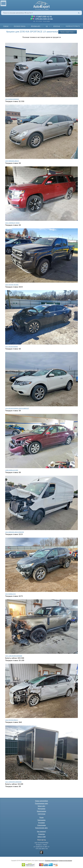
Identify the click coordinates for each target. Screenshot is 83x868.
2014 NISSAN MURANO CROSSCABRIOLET (17, 408)
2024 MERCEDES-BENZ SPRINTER (14, 532)
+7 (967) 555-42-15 (44, 17)
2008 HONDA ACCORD (12, 470)
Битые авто (41, 806)
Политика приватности (51, 860)
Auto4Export (42, 5)
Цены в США (42, 837)
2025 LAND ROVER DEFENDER (14, 656)
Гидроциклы (42, 820)
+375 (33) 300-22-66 (44, 19)
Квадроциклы (41, 811)
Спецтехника (41, 825)
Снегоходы (42, 814)
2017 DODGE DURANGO (12, 99)
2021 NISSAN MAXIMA (11, 347)
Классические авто (41, 828)
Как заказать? (41, 831)
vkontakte (41, 852)
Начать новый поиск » (68, 32)
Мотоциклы (42, 809)
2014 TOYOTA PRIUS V (12, 720)
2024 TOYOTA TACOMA (12, 285)
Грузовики (41, 823)
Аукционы (41, 834)
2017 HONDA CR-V (10, 594)
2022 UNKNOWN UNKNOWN (13, 782)
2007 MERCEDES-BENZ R (12, 161)
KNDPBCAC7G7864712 (73, 26)
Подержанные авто (41, 803)
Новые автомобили (41, 801)
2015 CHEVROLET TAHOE (12, 223)
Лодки (41, 817)
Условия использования (65, 860)
